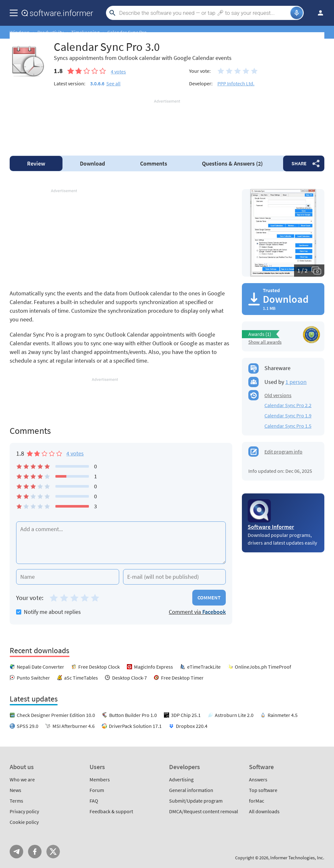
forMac (257, 801)
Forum (97, 790)
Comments (154, 163)
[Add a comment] (121, 543)
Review (36, 163)
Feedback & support (111, 811)
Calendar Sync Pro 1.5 (288, 426)
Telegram (16, 852)
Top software (263, 790)
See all (113, 83)
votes (118, 72)
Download (92, 163)
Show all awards (265, 342)
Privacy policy (24, 811)
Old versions (278, 395)
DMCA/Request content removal (204, 811)
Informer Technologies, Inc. (297, 858)
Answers (232, 163)
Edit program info (283, 452)
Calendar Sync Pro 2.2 (288, 405)
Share (299, 163)
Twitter (53, 852)
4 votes (75, 453)
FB (35, 852)
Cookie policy (24, 822)
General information (191, 790)
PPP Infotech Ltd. (236, 83)
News (15, 790)
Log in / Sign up (318, 13)
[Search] (204, 13)
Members (100, 779)
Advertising (181, 779)
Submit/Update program (196, 801)
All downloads (264, 811)
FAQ (94, 801)
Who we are (22, 779)
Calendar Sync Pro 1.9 (288, 415)
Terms (16, 801)
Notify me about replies (48, 612)
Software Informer (271, 527)
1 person (296, 382)
